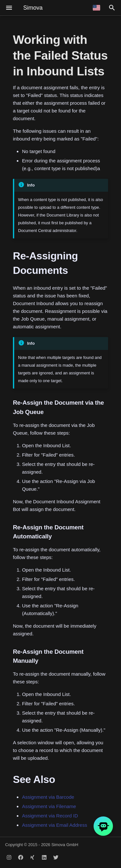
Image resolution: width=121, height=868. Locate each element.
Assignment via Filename (49, 806)
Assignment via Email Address (55, 825)
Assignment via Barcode (48, 797)
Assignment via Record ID (50, 816)
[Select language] (96, 8)
